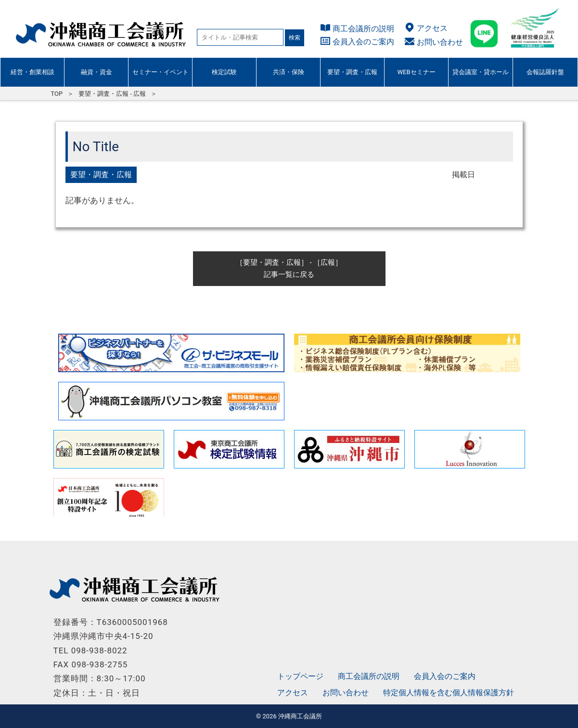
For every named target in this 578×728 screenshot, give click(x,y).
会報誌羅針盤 (545, 72)
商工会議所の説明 (363, 29)
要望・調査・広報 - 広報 (112, 94)
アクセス (432, 28)
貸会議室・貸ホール (481, 72)
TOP (57, 94)
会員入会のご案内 (363, 42)
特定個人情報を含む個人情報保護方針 (449, 693)
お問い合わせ (440, 42)
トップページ (300, 676)
